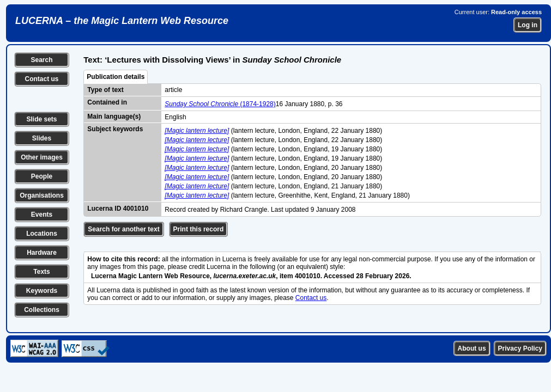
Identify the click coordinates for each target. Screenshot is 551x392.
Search (41, 60)
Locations (42, 234)
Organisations (42, 195)
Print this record (199, 229)
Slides (42, 138)
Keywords (42, 291)
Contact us (41, 79)
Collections (42, 310)
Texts (41, 272)
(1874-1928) (220, 104)
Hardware (42, 253)
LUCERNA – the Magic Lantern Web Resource (122, 21)
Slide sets (41, 119)
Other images (42, 157)
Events (42, 215)
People (42, 176)
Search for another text (123, 229)
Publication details (116, 77)
